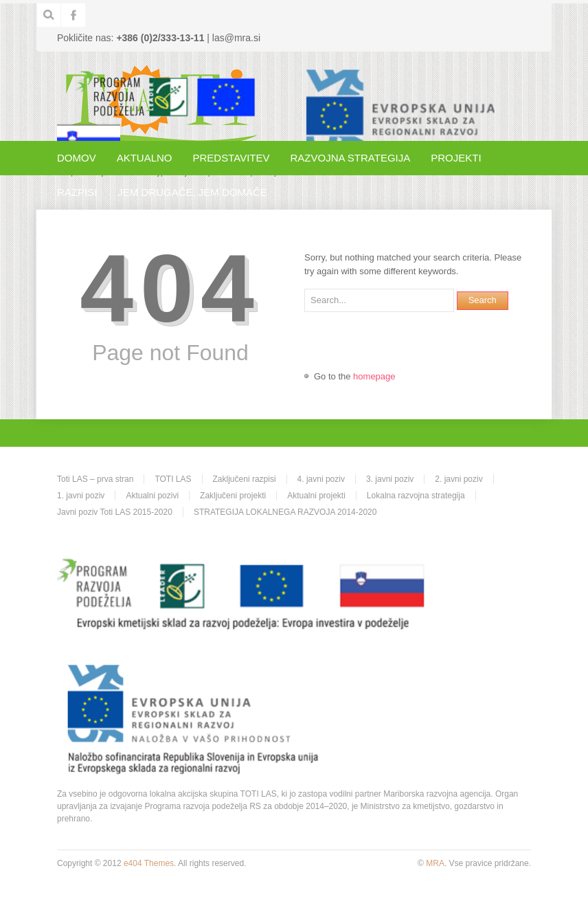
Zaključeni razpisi (245, 479)
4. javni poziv (321, 479)
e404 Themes (149, 863)
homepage (374, 376)
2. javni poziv (459, 479)
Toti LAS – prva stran (95, 479)
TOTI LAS (173, 479)
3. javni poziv (390, 479)
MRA (435, 863)
